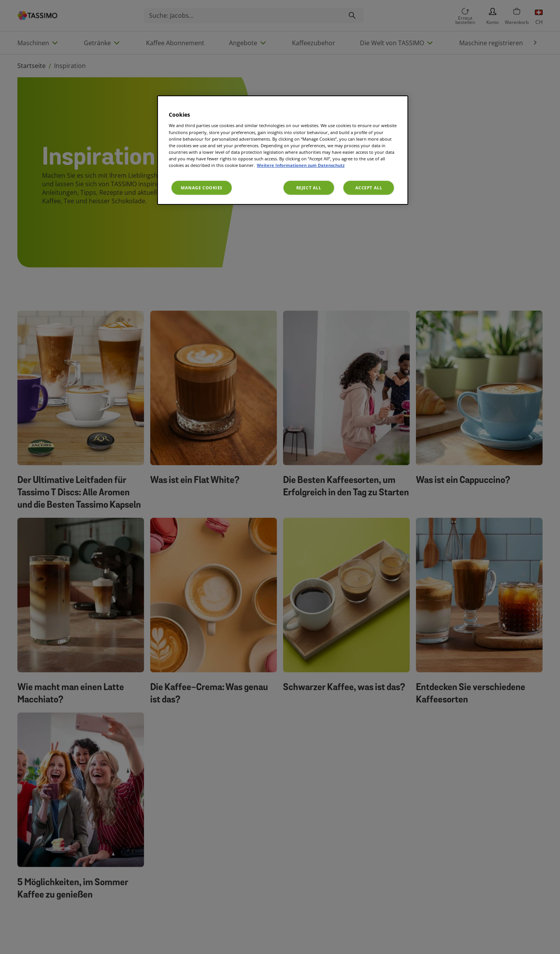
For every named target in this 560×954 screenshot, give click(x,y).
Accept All (369, 188)
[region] (283, 150)
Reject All (309, 188)
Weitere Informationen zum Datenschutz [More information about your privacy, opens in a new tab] (301, 165)
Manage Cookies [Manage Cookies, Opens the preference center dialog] (202, 188)
